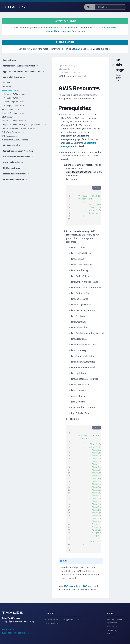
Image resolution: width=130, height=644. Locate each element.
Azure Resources (11, 109)
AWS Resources (11, 90)
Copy (96, 188)
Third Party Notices (112, 632)
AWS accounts (71, 586)
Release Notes (52, 619)
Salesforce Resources (13, 132)
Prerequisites (118, 78)
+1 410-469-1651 (9, 629)
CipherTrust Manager (68, 66)
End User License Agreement (115, 621)
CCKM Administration (14, 77)
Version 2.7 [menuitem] (83, 76)
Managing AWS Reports (14, 106)
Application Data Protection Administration (24, 72)
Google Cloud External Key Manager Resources (24, 125)
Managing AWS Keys (13, 98)
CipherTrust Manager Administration (21, 66)
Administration (10, 60)
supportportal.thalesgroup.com (16, 632)
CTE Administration (13, 162)
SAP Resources (10, 136)
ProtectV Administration (15, 179)
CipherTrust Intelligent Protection (20, 151)
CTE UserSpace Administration (18, 157)
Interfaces (7, 86)
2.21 (78, 49)
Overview (6, 83)
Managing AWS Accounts (15, 94)
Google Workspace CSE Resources (19, 128)
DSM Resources (10, 117)
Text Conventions (53, 623)
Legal (110, 613)
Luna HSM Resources (13, 113)
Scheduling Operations (14, 102)
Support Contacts (71, 619)
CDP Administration (13, 145)
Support (50, 613)
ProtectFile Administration (16, 174)
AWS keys (88, 586)
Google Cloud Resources (14, 121)
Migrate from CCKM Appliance (15, 140)
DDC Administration (13, 168)
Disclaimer (112, 626)
